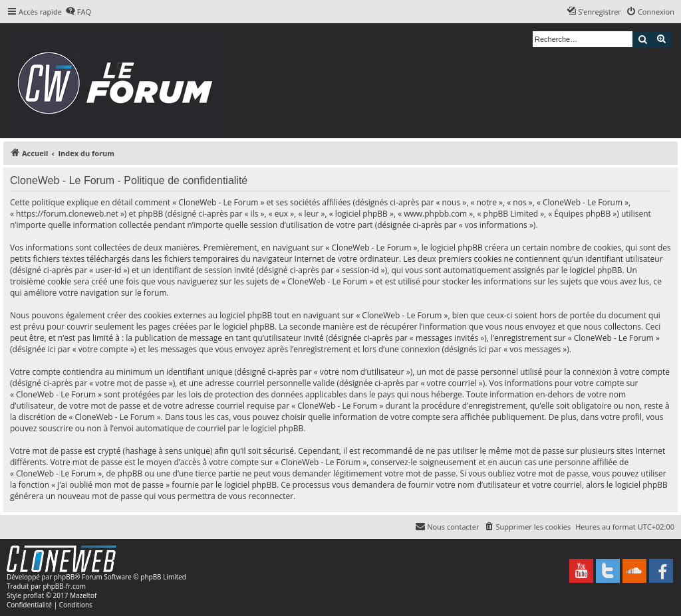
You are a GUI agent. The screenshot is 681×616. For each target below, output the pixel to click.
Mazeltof (83, 595)
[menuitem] (78, 12)
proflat (34, 595)
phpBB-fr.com (64, 586)
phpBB (64, 577)
